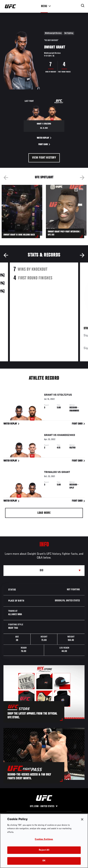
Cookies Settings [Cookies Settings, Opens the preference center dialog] (44, 839)
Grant (48, 396)
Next (82, 178)
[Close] (82, 819)
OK (44, 861)
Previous (6, 178)
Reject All (44, 850)
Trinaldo (50, 473)
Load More (44, 513)
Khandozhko (66, 436)
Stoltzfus (65, 396)
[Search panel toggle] (83, 6)
